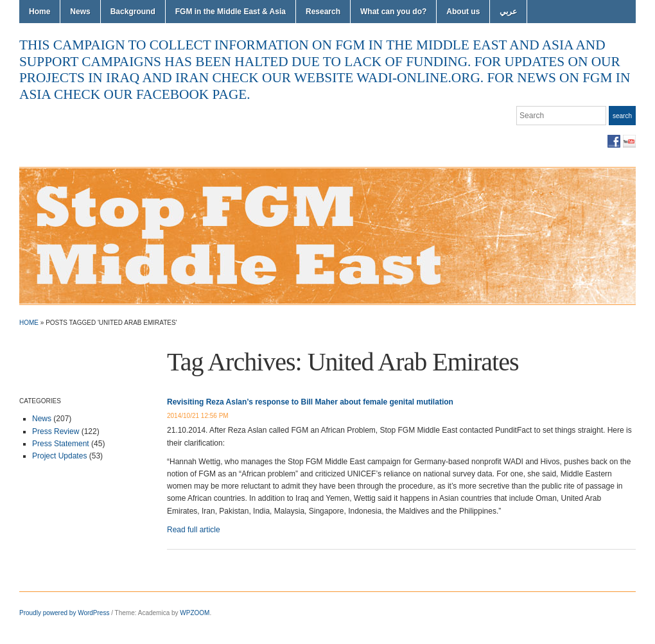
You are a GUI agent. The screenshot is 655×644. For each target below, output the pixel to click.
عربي (508, 12)
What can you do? (393, 12)
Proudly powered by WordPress (64, 613)
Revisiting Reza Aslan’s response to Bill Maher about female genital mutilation (310, 402)
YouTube (629, 141)
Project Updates (59, 456)
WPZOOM (195, 613)
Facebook (614, 141)
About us (463, 12)
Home (39, 12)
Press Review (56, 431)
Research (323, 12)
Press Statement (61, 444)
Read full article (194, 530)
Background (133, 12)
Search (622, 116)
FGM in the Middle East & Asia (231, 12)
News (80, 12)
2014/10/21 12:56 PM (198, 416)
